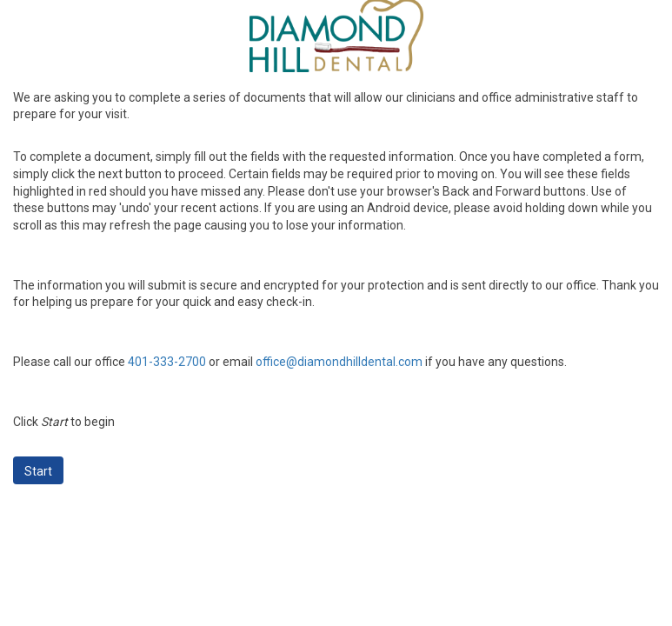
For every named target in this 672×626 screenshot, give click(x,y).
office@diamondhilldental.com (339, 362)
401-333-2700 (167, 362)
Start (38, 471)
